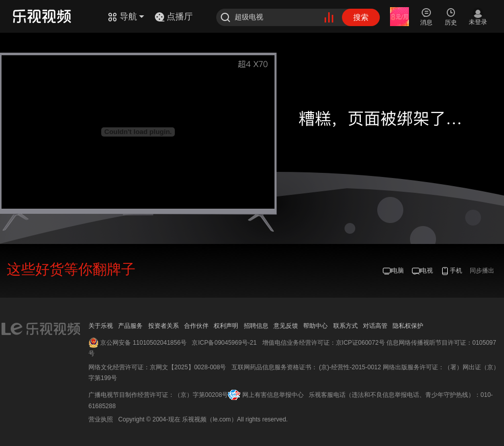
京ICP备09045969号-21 (224, 343)
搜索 (361, 17)
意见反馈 (286, 326)
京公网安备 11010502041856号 (143, 343)
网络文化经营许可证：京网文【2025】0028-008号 (157, 367)
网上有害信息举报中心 (273, 395)
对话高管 (375, 326)
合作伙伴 (196, 326)
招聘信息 (256, 326)
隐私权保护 (408, 326)
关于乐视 (101, 326)
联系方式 (346, 326)
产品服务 (130, 326)
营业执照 (101, 419)
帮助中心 (315, 326)
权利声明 (226, 326)
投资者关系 (164, 326)
